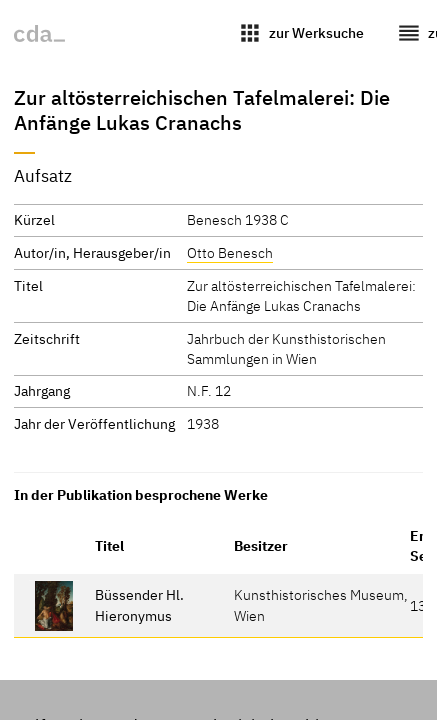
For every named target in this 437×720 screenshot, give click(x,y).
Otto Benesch (230, 252)
